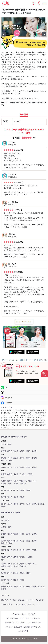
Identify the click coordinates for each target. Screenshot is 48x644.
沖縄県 (4, 507)
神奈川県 (4, 461)
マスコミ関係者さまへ (34, 623)
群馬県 (16, 458)
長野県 (34, 467)
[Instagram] (24, 398)
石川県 (16, 467)
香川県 (10, 497)
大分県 (28, 504)
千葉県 (28, 458)
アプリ (38, 604)
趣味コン (21, 600)
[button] (34, 3)
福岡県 (4, 504)
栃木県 (10, 458)
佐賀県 (10, 504)
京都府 (10, 481)
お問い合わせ (36, 627)
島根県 (10, 490)
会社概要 (27, 627)
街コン (15, 600)
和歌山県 (23, 484)
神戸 (9, 484)
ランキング (39, 600)
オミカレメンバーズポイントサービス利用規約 (23, 618)
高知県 (22, 497)
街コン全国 (5, 520)
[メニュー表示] (45, 3)
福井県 (22, 467)
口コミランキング (20, 604)
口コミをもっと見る (24, 321)
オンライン (30, 600)
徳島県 (4, 497)
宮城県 (16, 451)
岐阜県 (4, 474)
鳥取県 (4, 490)
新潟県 (4, 467)
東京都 (34, 458)
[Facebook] (24, 403)
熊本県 (22, 504)
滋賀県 (4, 481)
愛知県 (16, 474)
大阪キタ (23, 481)
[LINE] (24, 388)
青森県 (4, 451)
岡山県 (16, 490)
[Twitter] (24, 393)
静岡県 (10, 474)
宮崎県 (34, 504)
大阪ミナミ (32, 481)
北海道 (4, 444)
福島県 (34, 451)
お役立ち (31, 604)
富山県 (10, 467)
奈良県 (16, 484)
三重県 (30, 474)
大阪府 (16, 481)
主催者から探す (7, 604)
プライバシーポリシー (19, 614)
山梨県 (28, 467)
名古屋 (22, 474)
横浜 (11, 461)
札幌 (9, 444)
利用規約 (32, 614)
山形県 (28, 451)
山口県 (28, 490)
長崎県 (16, 504)
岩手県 (10, 451)
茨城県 (4, 458)
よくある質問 (23, 631)
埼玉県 (22, 458)
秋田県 (22, 451)
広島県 (22, 490)
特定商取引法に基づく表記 (15, 623)
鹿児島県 (41, 504)
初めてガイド (6, 600)
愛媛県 (16, 497)
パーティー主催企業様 (14, 627)
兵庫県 (4, 484)
